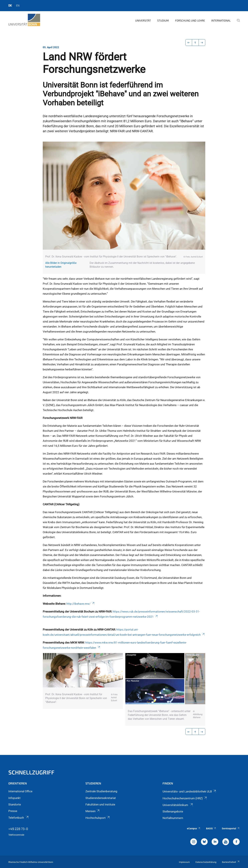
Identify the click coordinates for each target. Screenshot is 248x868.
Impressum (184, 862)
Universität (143, 20)
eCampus (194, 828)
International (221, 20)
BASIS (211, 828)
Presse (13, 811)
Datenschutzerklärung (206, 862)
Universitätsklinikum (178, 805)
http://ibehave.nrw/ (81, 604)
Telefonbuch (19, 818)
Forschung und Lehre (190, 20)
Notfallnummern (173, 818)
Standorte (15, 804)
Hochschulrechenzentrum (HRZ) (185, 798)
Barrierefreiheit (231, 862)
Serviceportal (231, 828)
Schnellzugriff (31, 772)
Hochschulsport (98, 818)
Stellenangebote (173, 811)
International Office (20, 791)
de (10, 5)
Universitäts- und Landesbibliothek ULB (190, 791)
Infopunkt (14, 798)
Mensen (93, 811)
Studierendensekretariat (101, 798)
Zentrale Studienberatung (101, 791)
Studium (163, 20)
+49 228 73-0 (18, 829)
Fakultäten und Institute (100, 804)
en (18, 5)
